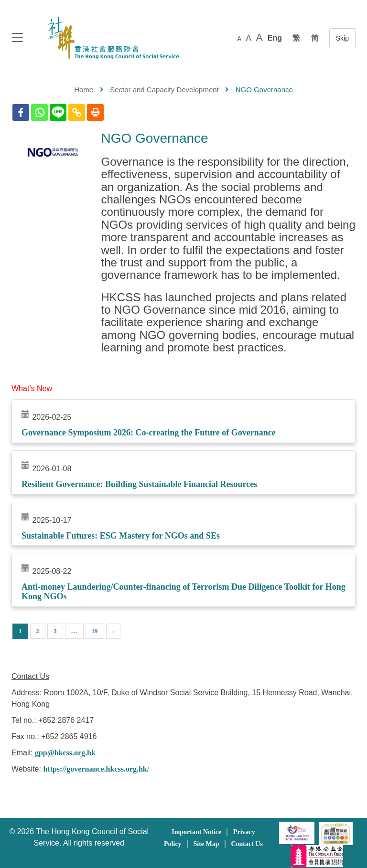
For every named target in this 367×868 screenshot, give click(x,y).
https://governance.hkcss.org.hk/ (96, 769)
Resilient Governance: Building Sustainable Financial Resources (139, 484)
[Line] (58, 112)
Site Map (206, 844)
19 (95, 631)
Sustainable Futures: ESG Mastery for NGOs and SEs (121, 536)
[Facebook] (21, 112)
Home (84, 90)
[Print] (95, 112)
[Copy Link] (77, 112)
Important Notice (196, 832)
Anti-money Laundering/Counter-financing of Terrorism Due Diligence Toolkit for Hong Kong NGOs (183, 592)
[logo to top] (17, 38)
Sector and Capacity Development (164, 90)
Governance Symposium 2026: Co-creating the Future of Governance (149, 433)
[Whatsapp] (39, 112)
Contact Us (247, 844)
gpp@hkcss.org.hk (65, 753)
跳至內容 (342, 38)
